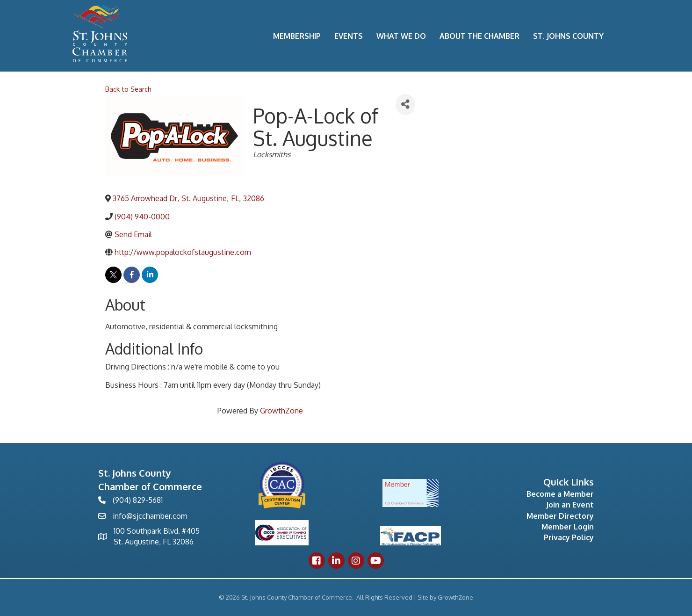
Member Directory (560, 516)
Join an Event (570, 505)
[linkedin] (150, 275)
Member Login (568, 527)
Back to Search (128, 89)
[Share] (405, 105)
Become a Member (560, 494)
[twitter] (113, 275)
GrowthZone (281, 411)
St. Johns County (568, 36)
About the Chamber (479, 36)
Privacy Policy (569, 537)
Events (349, 36)
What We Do (401, 36)
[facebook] (132, 275)
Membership (297, 36)
